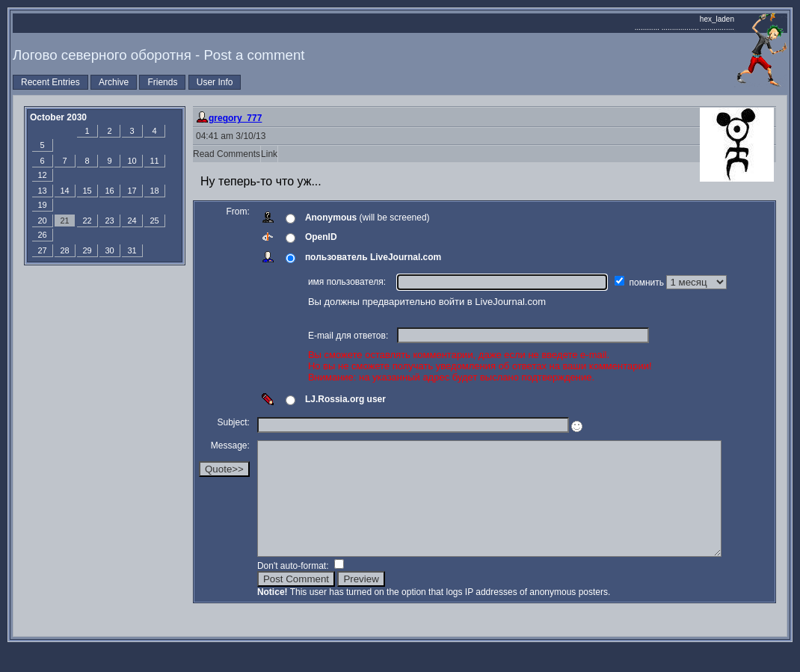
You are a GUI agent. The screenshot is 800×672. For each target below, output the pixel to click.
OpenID (321, 237)
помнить (648, 283)
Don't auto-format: (294, 588)
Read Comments (227, 154)
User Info (215, 82)
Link (269, 154)
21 (64, 221)
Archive (114, 82)
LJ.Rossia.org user (345, 399)
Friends (162, 82)
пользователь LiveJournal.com (373, 257)
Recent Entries (50, 82)
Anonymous (331, 218)
